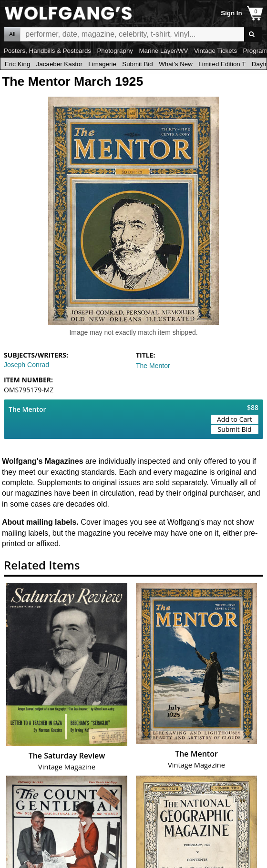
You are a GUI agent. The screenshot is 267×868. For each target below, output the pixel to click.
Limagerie (102, 64)
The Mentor (153, 366)
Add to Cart (235, 419)
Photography (115, 51)
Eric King (17, 64)
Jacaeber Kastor (59, 64)
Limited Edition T (222, 64)
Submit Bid (137, 64)
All (12, 34)
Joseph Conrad (26, 365)
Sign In (231, 13)
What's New (176, 64)
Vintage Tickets (216, 51)
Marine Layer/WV (163, 51)
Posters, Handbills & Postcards (47, 51)
